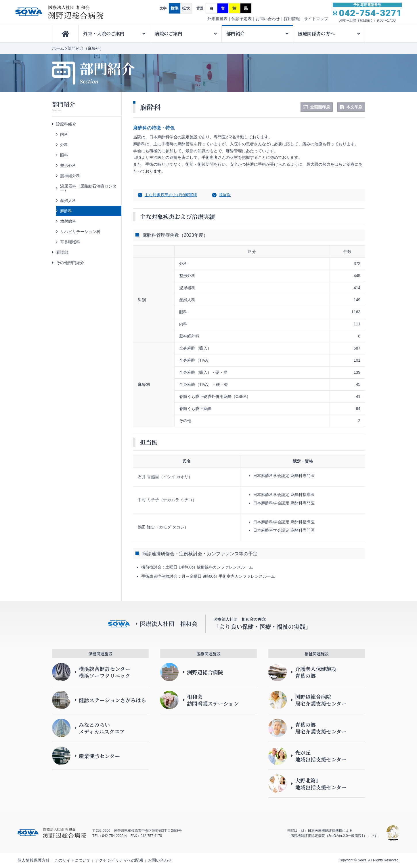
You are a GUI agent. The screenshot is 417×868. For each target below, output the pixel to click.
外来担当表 (217, 19)
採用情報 (292, 19)
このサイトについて (72, 860)
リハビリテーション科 (80, 232)
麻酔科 (66, 211)
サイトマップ (316, 19)
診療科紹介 (66, 124)
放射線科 (68, 221)
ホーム (58, 48)
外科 (64, 145)
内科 (64, 134)
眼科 (64, 155)
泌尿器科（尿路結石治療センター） (88, 188)
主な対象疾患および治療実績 (171, 195)
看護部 (62, 252)
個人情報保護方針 (34, 860)
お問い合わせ (268, 19)
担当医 (225, 195)
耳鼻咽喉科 (70, 242)
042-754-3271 (370, 13)
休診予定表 (242, 19)
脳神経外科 (70, 176)
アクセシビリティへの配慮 (119, 860)
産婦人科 (68, 201)
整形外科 (68, 165)
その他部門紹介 (70, 263)
